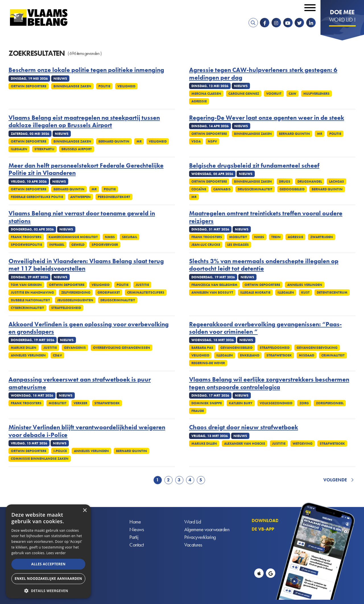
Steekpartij (44, 149)
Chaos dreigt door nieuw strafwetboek (244, 427)
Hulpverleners (317, 94)
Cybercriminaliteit (27, 308)
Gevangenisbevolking (317, 348)
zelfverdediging (76, 292)
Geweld (78, 245)
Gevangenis (75, 348)
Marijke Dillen (24, 348)
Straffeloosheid (66, 308)
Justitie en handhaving (32, 292)
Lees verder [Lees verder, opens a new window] (56, 553)
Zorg (304, 403)
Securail (130, 237)
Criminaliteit (333, 355)
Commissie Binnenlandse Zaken (40, 459)
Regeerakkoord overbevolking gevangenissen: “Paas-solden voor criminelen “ (265, 328)
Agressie (199, 101)
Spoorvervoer (105, 245)
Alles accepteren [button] (48, 564)
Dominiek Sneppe (207, 403)
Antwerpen (80, 197)
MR (139, 141)
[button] (48, 590)
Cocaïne (199, 189)
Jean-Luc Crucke (206, 245)
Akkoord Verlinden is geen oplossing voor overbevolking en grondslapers (89, 328)
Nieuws (136, 529)
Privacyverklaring (200, 537)
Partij (134, 537)
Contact (137, 545)
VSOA (196, 141)
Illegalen (19, 149)
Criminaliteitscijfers (146, 292)
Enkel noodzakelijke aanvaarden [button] (48, 579)
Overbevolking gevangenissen (122, 348)
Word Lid (193, 522)
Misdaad (307, 355)
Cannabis (222, 189)
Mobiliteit (238, 237)
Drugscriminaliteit (255, 189)
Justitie (142, 285)
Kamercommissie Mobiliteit (73, 237)
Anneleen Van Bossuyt (212, 292)
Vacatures (193, 545)
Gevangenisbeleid (236, 348)
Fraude (198, 411)
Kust (305, 292)
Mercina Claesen (206, 94)
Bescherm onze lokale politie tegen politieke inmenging (86, 70)
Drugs (285, 182)
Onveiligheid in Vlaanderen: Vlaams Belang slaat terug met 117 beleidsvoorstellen (86, 265)
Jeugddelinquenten (75, 300)
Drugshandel (310, 182)
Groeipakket (109, 292)
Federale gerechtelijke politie (37, 197)
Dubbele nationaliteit (30, 300)
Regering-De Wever (208, 363)
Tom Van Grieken (26, 285)
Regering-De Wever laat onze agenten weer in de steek (267, 118)
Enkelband (250, 355)
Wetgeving (303, 444)
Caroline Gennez (244, 94)
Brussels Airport (77, 149)
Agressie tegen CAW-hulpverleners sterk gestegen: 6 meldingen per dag (263, 74)
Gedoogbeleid (292, 189)
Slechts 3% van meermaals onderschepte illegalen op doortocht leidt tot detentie (264, 265)
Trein (276, 237)
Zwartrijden (322, 237)
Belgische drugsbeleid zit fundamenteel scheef (254, 166)
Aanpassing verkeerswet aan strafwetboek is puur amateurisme (80, 383)
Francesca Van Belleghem (214, 285)
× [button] (85, 511)
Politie (104, 86)
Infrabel (57, 245)
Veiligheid (126, 86)
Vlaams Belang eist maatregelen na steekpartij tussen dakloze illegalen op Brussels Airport (84, 122)
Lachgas (337, 182)
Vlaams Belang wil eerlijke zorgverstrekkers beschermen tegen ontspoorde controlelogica (269, 383)
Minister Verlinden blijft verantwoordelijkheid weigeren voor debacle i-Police (87, 431)
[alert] (48, 551)
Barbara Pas (202, 348)
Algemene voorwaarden (207, 529)
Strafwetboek (279, 355)
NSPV (212, 141)
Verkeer (80, 403)
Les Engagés (238, 245)
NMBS (110, 237)
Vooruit (274, 94)
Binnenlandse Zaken (72, 86)
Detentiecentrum (332, 292)
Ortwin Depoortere (29, 86)
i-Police (60, 451)
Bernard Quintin (114, 141)
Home (135, 522)
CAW (292, 94)
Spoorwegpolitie (26, 245)
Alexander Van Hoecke (245, 444)
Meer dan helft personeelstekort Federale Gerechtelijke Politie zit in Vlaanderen (86, 169)
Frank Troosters (26, 237)
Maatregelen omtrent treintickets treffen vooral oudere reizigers (266, 217)
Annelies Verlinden (305, 285)
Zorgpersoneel (330, 403)
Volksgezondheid (276, 403)
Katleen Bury (241, 403)
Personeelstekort (114, 197)
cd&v (57, 355)
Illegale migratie (255, 292)
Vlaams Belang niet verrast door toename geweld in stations (82, 217)
